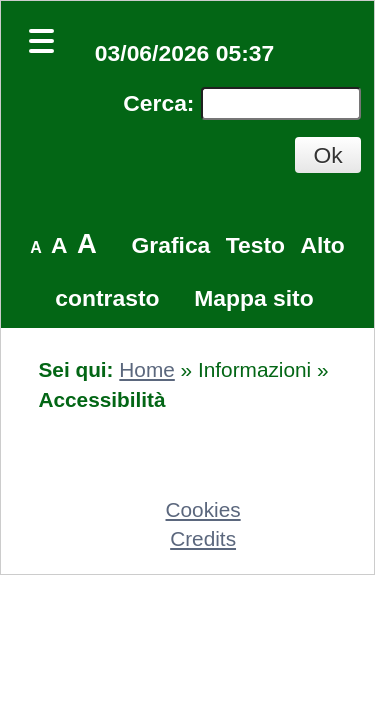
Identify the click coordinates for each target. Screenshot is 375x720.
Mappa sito (253, 298)
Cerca (155, 103)
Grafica (171, 245)
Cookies (203, 509)
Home (146, 369)
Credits (203, 538)
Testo (255, 245)
